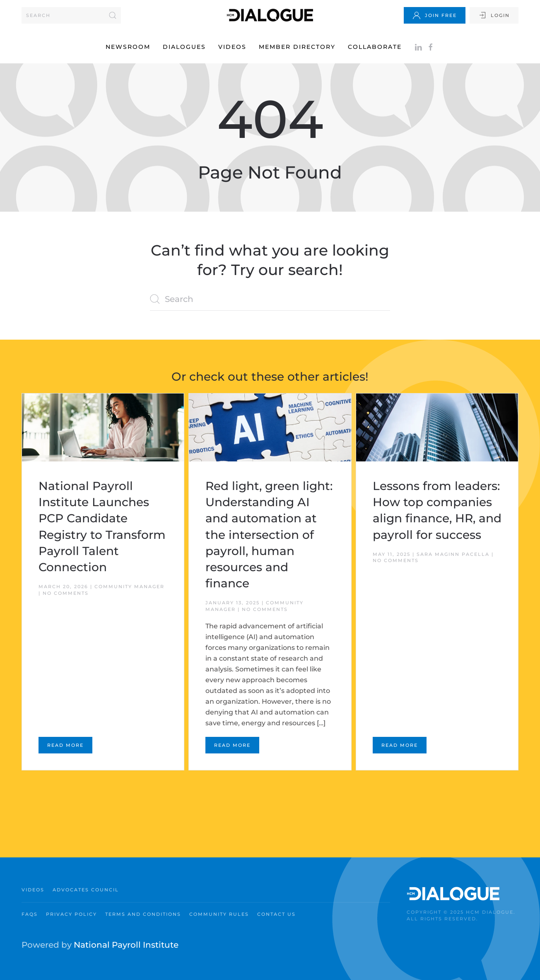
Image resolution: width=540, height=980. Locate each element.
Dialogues (184, 47)
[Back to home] (270, 15)
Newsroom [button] (128, 47)
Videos (232, 47)
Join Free (435, 15)
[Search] (71, 15)
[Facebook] (431, 47)
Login (494, 15)
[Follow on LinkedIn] (418, 47)
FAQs (30, 914)
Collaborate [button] (375, 47)
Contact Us (276, 914)
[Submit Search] (113, 15)
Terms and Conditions (143, 914)
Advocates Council (86, 890)
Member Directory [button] (297, 47)
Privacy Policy (71, 914)
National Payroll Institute (126, 945)
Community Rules (219, 914)
